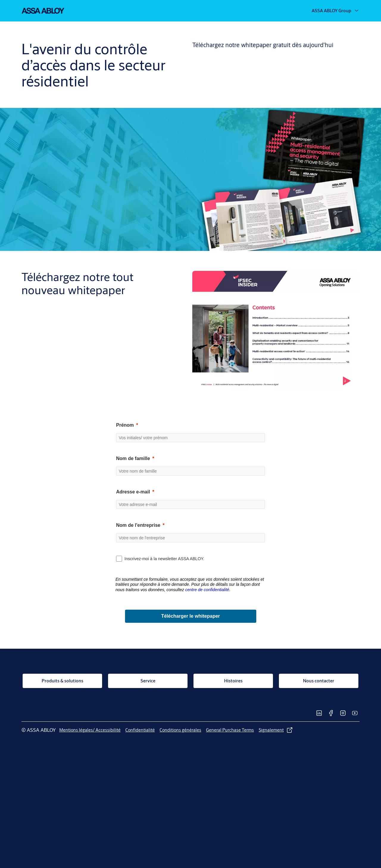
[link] (62, 681)
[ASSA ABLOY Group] (336, 11)
